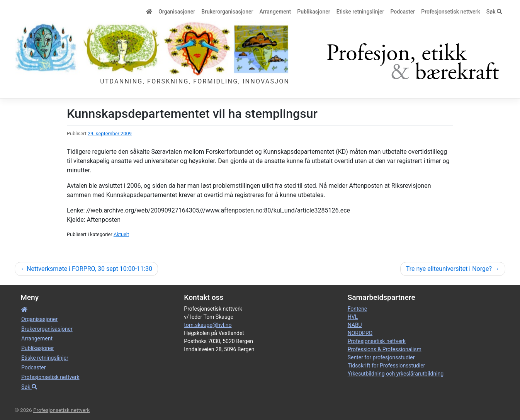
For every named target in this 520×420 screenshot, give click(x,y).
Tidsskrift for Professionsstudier (387, 366)
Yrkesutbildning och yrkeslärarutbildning (396, 374)
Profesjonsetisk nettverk (451, 12)
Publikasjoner (314, 12)
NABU (355, 325)
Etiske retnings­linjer (360, 12)
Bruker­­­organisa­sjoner (227, 12)
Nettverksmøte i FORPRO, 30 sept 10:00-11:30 (89, 269)
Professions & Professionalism (385, 349)
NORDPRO (360, 333)
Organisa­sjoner (177, 12)
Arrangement (275, 12)
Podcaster (403, 12)
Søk (494, 12)
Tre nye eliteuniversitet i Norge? (449, 269)
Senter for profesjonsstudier (381, 357)
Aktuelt (121, 234)
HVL (353, 317)
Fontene (357, 309)
